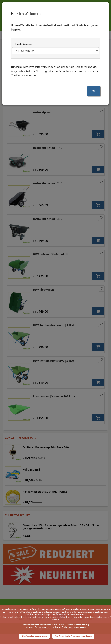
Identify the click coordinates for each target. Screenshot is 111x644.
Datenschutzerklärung (77, 625)
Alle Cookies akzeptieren (34, 636)
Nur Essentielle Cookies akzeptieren (73, 636)
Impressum (81, 627)
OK (94, 91)
